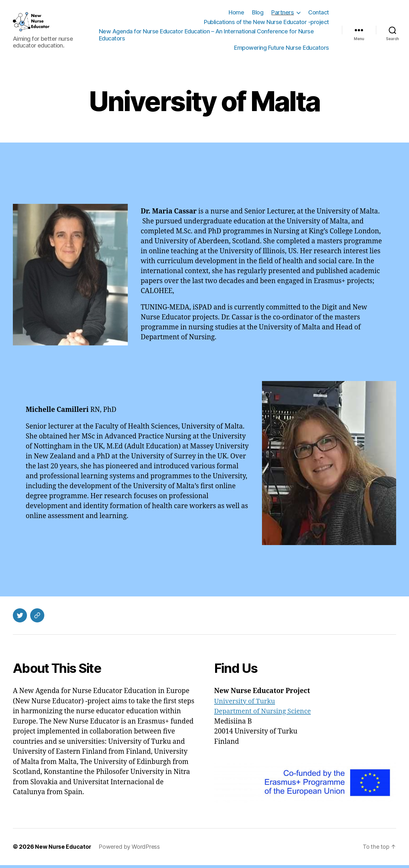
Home (236, 14)
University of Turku (246, 704)
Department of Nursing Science (264, 714)
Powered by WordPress (130, 850)
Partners (283, 14)
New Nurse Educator (63, 850)
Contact (319, 14)
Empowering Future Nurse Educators (282, 49)
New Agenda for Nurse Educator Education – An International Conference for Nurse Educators (213, 36)
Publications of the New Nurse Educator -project (266, 24)
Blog (258, 14)
